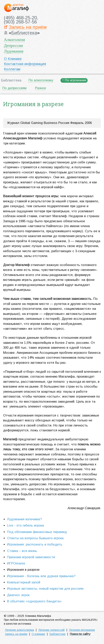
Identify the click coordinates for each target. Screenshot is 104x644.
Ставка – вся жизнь (22, 551)
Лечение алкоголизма (19, 630)
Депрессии (13, 46)
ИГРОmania (16, 563)
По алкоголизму (41, 80)
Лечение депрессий (51, 630)
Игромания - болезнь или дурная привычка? (41, 576)
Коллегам (12, 69)
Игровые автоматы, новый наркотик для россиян (45, 589)
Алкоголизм (14, 40)
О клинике (38, 634)
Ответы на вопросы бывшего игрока (35, 538)
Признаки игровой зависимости (31, 557)
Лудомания (14, 51)
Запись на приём (28, 27)
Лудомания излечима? (24, 519)
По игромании (76, 80)
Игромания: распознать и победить (35, 544)
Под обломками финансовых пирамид (37, 532)
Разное (41, 88)
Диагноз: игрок (18, 595)
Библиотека (24, 33)
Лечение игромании (82, 630)
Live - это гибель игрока (25, 525)
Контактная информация (25, 64)
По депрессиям (14, 88)
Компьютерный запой (24, 582)
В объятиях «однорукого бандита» (34, 601)
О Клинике (13, 59)
